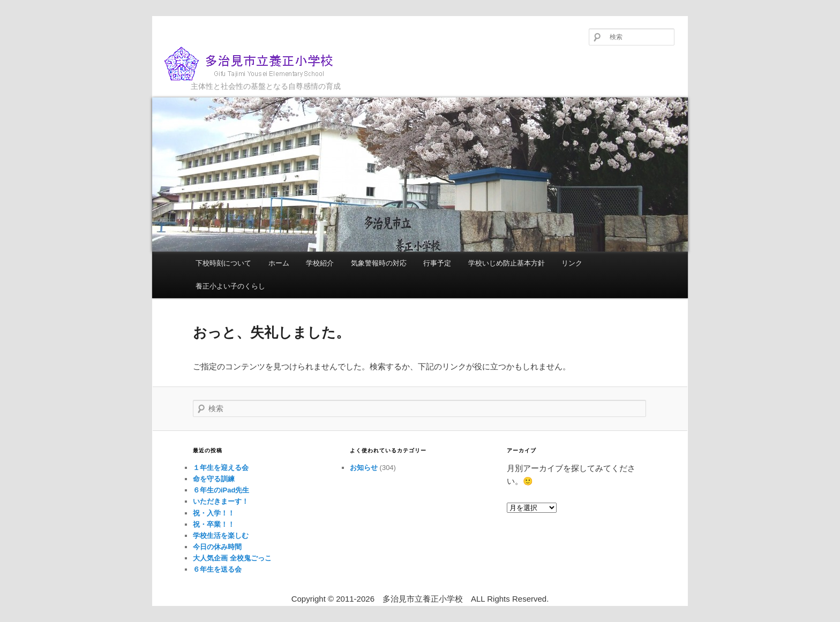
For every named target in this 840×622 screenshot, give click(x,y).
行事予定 (437, 263)
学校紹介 (320, 263)
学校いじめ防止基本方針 (507, 263)
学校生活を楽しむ (221, 536)
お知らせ (364, 468)
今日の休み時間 (217, 547)
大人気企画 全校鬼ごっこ (232, 558)
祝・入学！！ (214, 513)
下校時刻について (223, 263)
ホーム (279, 263)
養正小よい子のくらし (230, 286)
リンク (572, 263)
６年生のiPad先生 (221, 490)
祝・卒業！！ (214, 524)
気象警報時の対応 (379, 263)
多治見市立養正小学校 (257, 64)
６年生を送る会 (217, 569)
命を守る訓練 (214, 479)
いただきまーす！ (221, 501)
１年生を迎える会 (221, 468)
